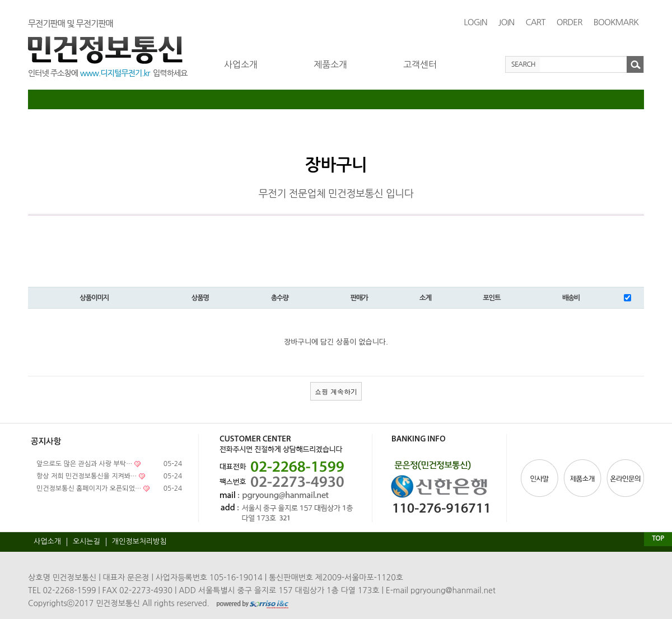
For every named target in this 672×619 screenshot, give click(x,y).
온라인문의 (624, 478)
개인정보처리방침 (139, 541)
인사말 (541, 478)
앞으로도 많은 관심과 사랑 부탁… (84, 464)
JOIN (507, 22)
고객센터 (420, 64)
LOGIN (475, 22)
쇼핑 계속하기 (336, 391)
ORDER (570, 22)
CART (535, 22)
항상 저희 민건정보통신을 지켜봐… (87, 476)
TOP (658, 538)
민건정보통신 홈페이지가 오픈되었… (89, 488)
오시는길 (87, 541)
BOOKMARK (616, 22)
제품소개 (330, 64)
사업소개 (241, 64)
